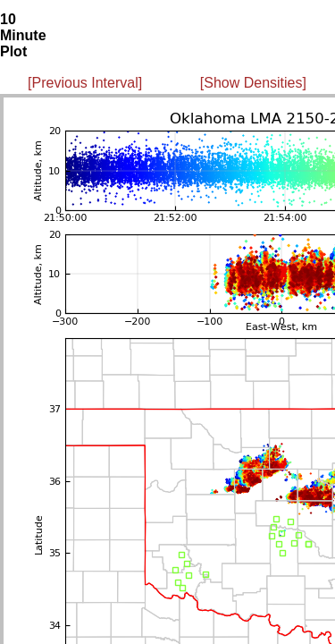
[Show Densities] (253, 83)
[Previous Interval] (85, 83)
